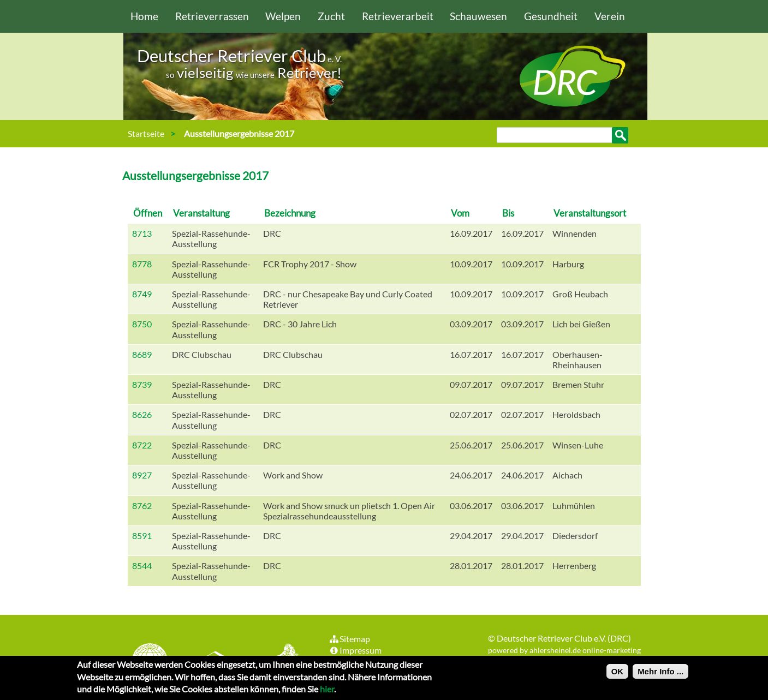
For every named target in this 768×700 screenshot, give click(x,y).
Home (144, 16)
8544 (142, 566)
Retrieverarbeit (398, 16)
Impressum (355, 650)
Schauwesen (478, 16)
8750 (142, 324)
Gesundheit (551, 16)
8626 (142, 414)
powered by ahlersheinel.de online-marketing (564, 650)
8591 (142, 536)
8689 (142, 354)
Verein (610, 16)
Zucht (331, 16)
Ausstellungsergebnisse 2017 (239, 133)
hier (327, 692)
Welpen (283, 16)
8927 (142, 475)
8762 (142, 505)
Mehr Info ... (660, 675)
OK (618, 675)
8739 (142, 384)
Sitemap (350, 639)
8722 (142, 445)
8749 (142, 294)
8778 (142, 264)
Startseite (146, 133)
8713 (142, 233)
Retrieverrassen (212, 16)
